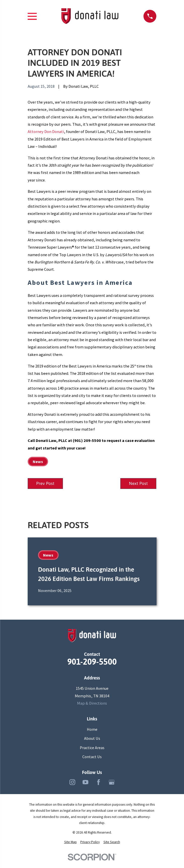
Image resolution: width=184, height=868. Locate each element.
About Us (92, 739)
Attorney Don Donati (46, 131)
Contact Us (92, 757)
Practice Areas (92, 748)
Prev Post (45, 483)
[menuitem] (70, 842)
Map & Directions (92, 703)
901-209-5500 (92, 662)
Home (92, 729)
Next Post (138, 483)
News (38, 462)
